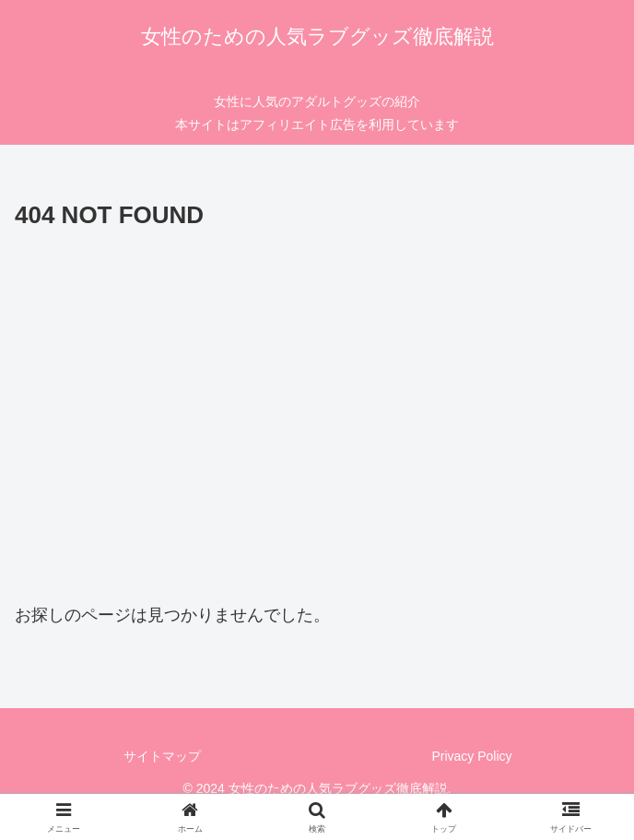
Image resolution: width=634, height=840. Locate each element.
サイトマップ (162, 756)
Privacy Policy (471, 756)
